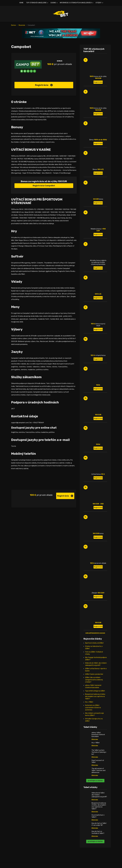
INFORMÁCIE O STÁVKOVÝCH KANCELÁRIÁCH (76, 3)
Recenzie (22, 25)
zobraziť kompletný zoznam (95, 633)
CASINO (53, 3)
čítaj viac (95, 739)
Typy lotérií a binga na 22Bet (95, 691)
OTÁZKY (99, 3)
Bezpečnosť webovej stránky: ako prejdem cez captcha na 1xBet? (95, 696)
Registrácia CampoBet (44, 186)
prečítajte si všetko (95, 781)
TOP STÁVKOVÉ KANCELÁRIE (36, 3)
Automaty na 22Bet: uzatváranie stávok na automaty (93, 708)
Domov (14, 25)
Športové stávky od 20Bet (94, 643)
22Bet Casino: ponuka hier (94, 674)
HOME (21, 3)
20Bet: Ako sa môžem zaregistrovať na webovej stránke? (94, 680)
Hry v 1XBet (89, 702)
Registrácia (44, 85)
